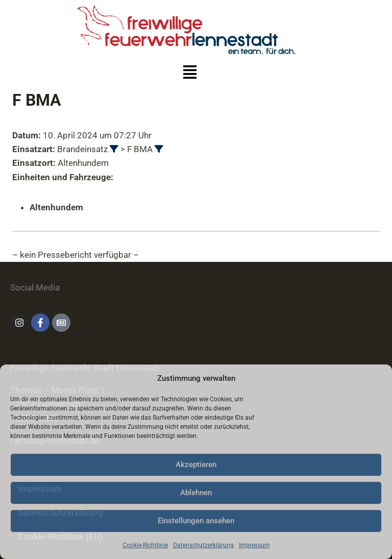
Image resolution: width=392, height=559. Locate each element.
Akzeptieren (196, 465)
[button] (190, 74)
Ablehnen (196, 493)
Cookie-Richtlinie (145, 545)
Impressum (254, 545)
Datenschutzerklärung (203, 545)
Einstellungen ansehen (196, 521)
